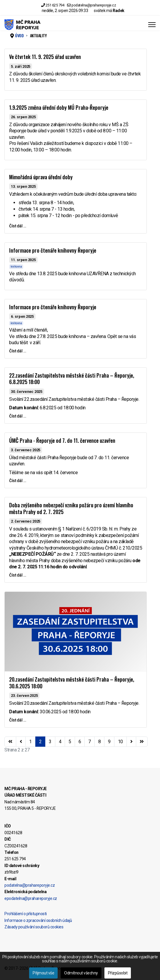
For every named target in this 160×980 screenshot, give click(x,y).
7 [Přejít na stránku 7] (90, 742)
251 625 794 (55, 5)
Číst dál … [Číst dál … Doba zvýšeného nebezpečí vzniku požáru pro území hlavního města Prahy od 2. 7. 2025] (17, 575)
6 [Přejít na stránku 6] (80, 742)
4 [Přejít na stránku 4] (60, 742)
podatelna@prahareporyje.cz (94, 5)
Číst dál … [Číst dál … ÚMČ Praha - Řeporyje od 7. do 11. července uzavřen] (17, 481)
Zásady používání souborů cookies (34, 927)
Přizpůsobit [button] (118, 973)
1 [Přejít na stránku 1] (30, 742)
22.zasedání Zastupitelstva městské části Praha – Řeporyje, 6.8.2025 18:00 (72, 379)
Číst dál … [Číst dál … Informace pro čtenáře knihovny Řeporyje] (17, 351)
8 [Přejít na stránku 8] (100, 742)
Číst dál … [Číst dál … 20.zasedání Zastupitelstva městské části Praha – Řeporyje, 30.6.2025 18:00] (17, 720)
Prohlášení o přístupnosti (26, 914)
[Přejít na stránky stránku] (21, 742)
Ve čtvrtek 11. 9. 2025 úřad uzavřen (45, 57)
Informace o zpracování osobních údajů (38, 920)
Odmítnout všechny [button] (81, 973)
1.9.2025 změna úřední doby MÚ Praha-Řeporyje (59, 107)
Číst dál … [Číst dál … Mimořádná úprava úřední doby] (17, 226)
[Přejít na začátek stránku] (10, 742)
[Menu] (152, 25)
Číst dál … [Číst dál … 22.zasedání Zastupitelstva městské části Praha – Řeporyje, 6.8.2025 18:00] (17, 416)
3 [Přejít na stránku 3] (50, 742)
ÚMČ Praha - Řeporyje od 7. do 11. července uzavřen (62, 440)
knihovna (16, 267)
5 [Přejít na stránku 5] (70, 742)
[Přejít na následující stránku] (131, 742)
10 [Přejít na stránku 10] (120, 742)
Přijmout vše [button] (43, 973)
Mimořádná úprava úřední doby (41, 177)
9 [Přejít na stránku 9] (109, 742)
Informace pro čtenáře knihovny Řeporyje (53, 250)
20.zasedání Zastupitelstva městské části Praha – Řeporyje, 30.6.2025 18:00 (72, 683)
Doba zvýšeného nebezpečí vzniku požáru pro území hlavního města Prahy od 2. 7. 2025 (71, 508)
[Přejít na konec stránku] (142, 742)
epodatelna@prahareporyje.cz (31, 898)
